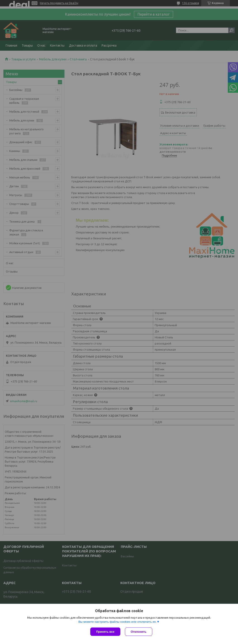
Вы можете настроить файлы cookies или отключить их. (117, 622)
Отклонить (139, 632)
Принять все (105, 632)
